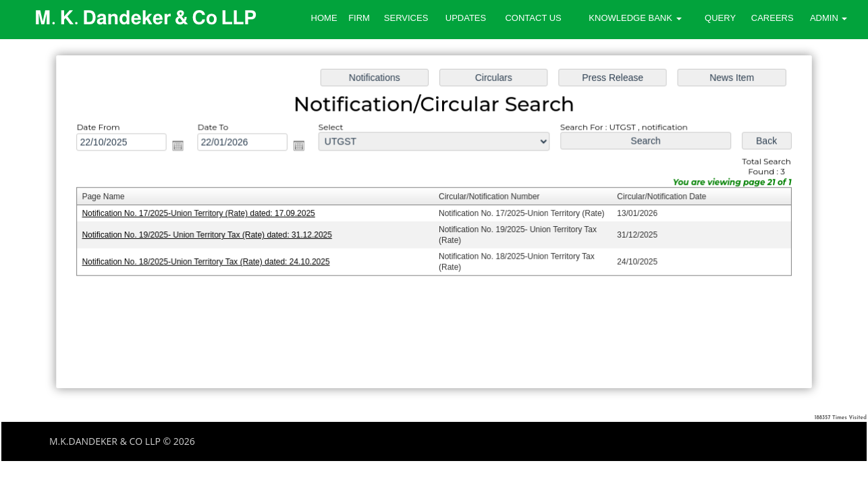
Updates (466, 18)
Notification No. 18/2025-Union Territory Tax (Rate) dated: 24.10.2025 (211, 261)
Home (324, 18)
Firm (359, 18)
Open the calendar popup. (183, 147)
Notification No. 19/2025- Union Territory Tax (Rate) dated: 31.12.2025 (212, 235)
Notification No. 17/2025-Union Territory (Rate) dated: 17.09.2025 (203, 214)
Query (720, 18)
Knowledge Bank (635, 18)
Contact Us (533, 18)
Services (406, 18)
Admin (829, 18)
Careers (772, 18)
